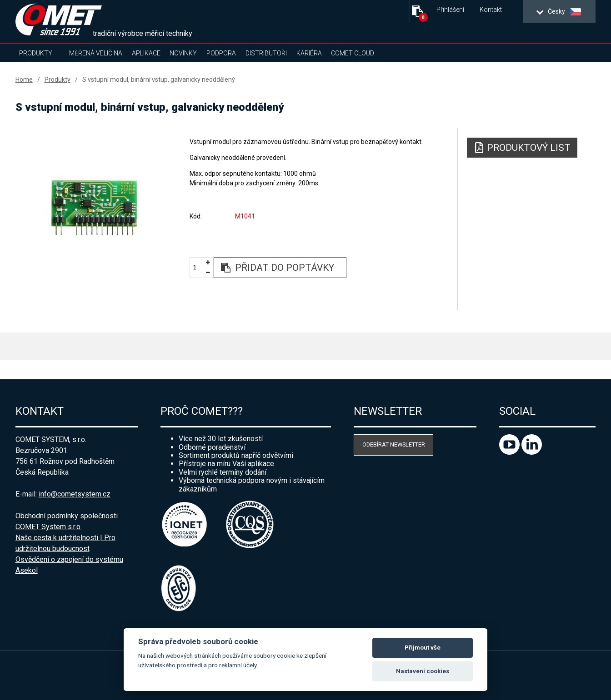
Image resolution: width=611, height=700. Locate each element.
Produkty (36, 53)
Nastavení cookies (423, 671)
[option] (94, 208)
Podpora (221, 53)
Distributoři (266, 53)
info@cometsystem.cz (75, 494)
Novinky (183, 53)
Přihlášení (450, 10)
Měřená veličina (96, 53)
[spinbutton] (198, 268)
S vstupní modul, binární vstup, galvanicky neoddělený (159, 79)
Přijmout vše (423, 648)
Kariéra (309, 53)
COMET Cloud (353, 53)
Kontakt (491, 10)
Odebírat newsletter (394, 444)
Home (24, 79)
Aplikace (146, 53)
